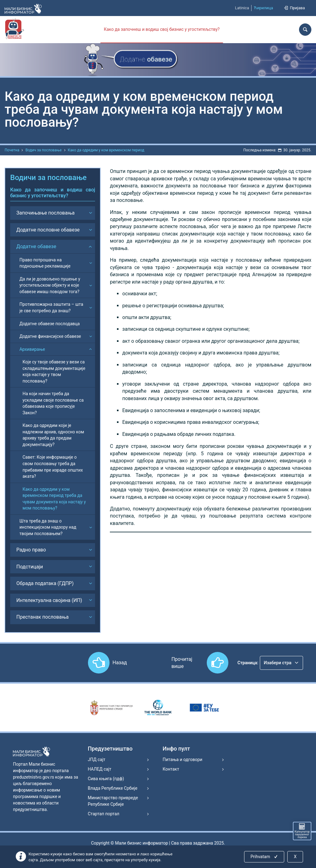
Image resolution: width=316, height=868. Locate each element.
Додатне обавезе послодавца (50, 324)
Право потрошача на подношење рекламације (45, 263)
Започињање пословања (46, 213)
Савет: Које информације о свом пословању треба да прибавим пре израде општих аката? (53, 467)
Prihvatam (265, 857)
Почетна (12, 150)
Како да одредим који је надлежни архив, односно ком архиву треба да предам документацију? (53, 435)
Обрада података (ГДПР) (45, 583)
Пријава (294, 8)
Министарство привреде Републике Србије (113, 801)
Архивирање (32, 349)
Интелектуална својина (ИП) (49, 600)
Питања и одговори (183, 759)
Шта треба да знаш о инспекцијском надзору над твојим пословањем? (48, 527)
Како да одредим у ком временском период (106, 150)
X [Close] (295, 857)
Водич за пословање (43, 150)
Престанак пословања (43, 617)
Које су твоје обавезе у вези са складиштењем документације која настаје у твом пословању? (54, 371)
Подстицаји (30, 567)
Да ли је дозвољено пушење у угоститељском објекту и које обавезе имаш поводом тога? (50, 285)
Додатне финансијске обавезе (50, 336)
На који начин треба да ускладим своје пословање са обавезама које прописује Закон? (53, 403)
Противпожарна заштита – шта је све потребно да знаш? (51, 307)
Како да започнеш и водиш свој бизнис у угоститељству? (162, 29)
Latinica (242, 8)
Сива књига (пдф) (106, 779)
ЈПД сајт (97, 759)
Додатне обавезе (36, 246)
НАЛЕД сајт (100, 769)
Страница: (248, 663)
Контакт (171, 769)
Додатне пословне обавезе (48, 230)
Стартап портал (104, 814)
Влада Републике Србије (113, 788)
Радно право (31, 550)
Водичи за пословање (48, 178)
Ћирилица (263, 8)
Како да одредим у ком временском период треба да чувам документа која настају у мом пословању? (54, 499)
